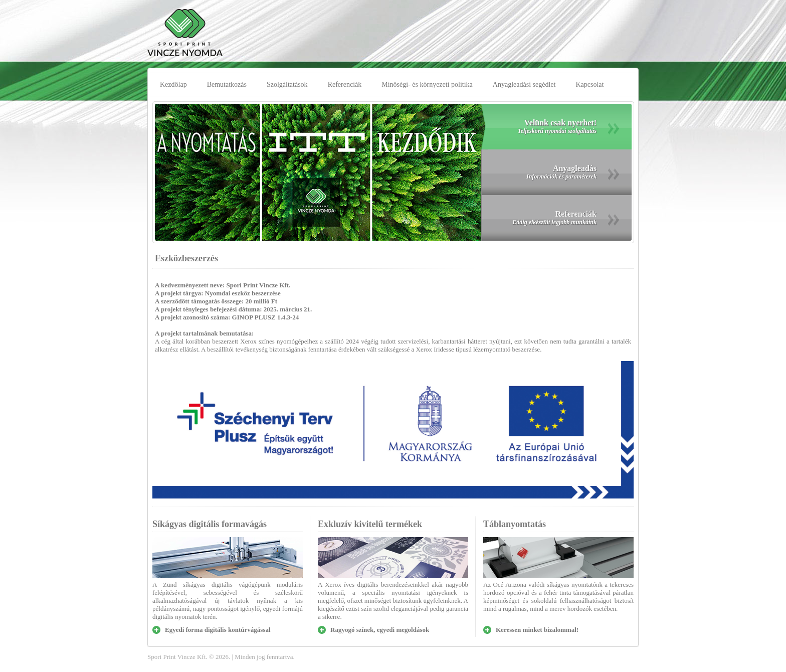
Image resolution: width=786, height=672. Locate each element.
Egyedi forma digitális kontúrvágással (218, 630)
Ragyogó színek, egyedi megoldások (380, 630)
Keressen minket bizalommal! (537, 630)
